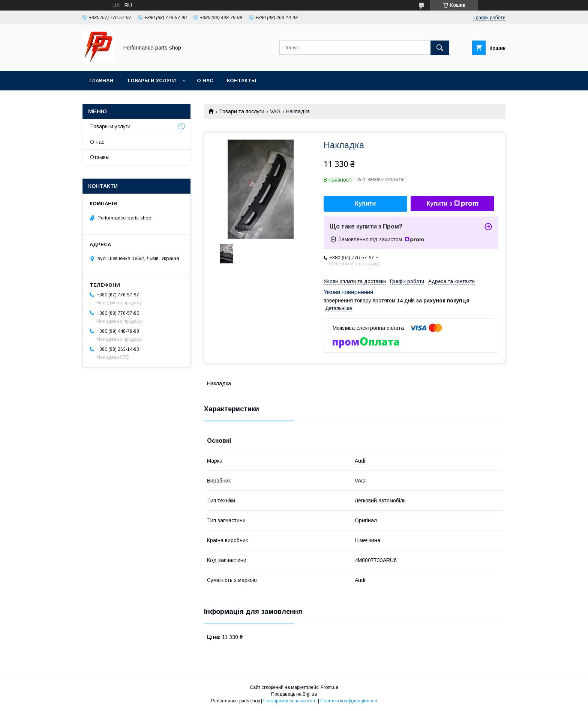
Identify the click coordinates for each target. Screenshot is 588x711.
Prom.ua (329, 687)
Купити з (452, 204)
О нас (205, 80)
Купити (366, 204)
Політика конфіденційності (349, 701)
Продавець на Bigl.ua (294, 694)
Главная (101, 80)
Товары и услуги (151, 80)
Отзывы (100, 157)
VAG (275, 111)
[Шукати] (440, 48)
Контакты (241, 80)
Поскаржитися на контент (290, 701)
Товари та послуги (242, 111)
